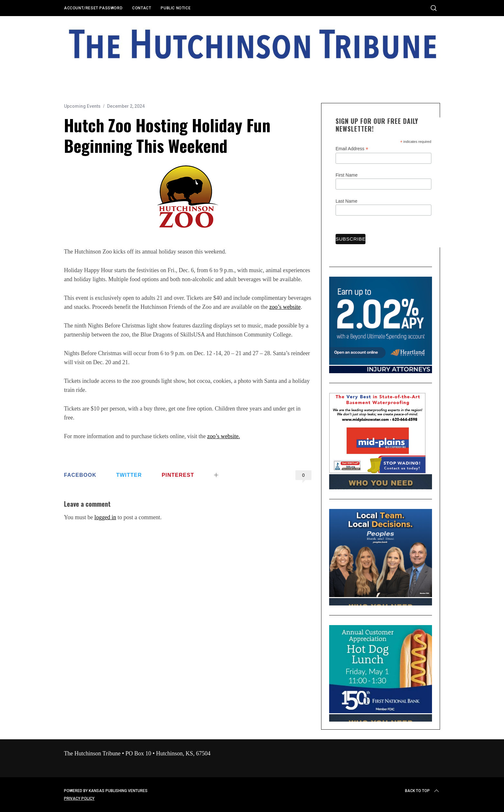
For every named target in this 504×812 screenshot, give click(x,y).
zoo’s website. (223, 436)
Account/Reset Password (93, 8)
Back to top (423, 791)
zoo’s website (285, 307)
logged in (105, 517)
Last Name (346, 201)
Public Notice (176, 8)
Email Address (352, 149)
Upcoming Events (82, 106)
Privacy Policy (79, 798)
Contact (142, 8)
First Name (346, 175)
